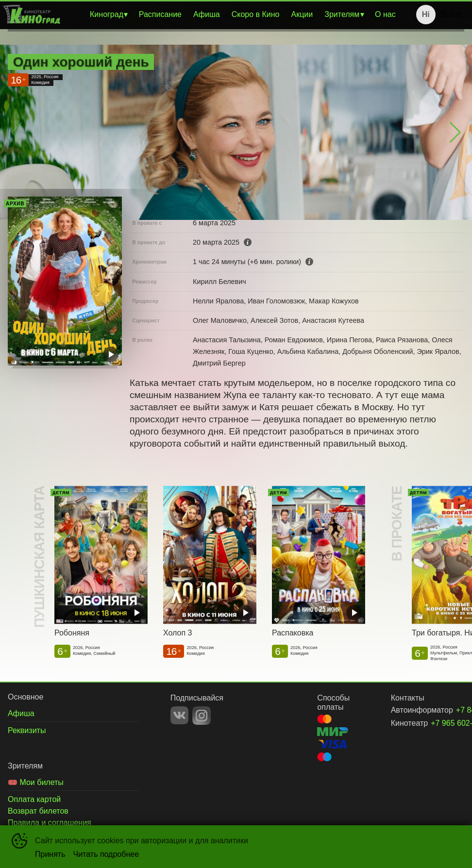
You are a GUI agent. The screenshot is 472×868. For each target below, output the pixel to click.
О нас (385, 14)
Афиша (207, 14)
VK (179, 715)
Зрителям (342, 14)
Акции (302, 14)
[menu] (232, 15)
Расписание (160, 14)
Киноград (107, 14)
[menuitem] (109, 15)
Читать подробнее (106, 854)
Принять (50, 854)
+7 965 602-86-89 (436, 723)
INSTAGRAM (202, 716)
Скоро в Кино (256, 14)
